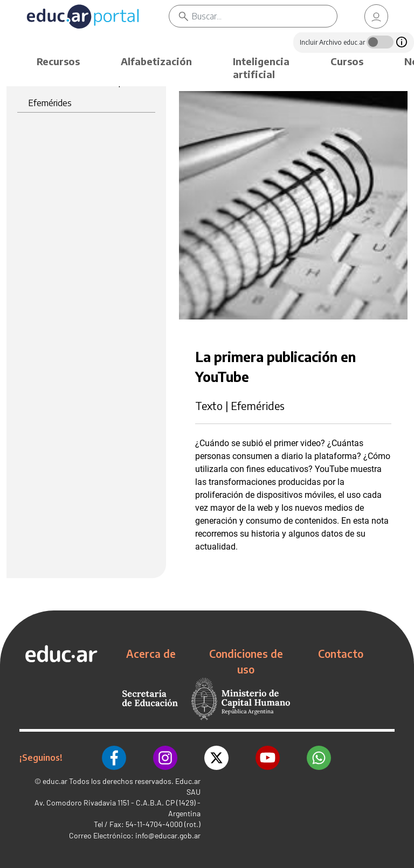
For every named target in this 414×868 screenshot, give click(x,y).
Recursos (58, 61)
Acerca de (151, 654)
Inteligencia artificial (261, 68)
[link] (376, 16)
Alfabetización (156, 61)
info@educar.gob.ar (168, 835)
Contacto (341, 654)
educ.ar (55, 781)
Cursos (347, 61)
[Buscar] (264, 16)
